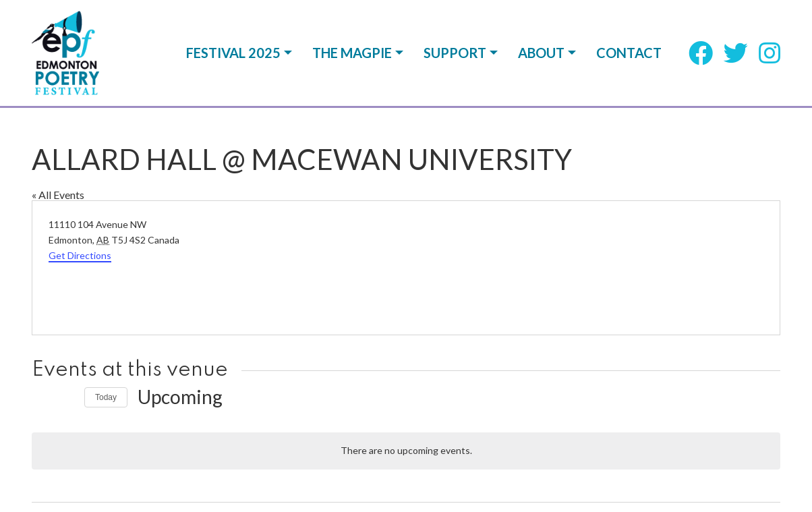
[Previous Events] (40, 397)
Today (106, 397)
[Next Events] (66, 397)
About (541, 53)
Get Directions (80, 255)
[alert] (406, 451)
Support (455, 53)
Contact (629, 53)
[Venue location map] (592, 268)
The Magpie (352, 53)
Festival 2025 (233, 53)
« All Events (58, 195)
